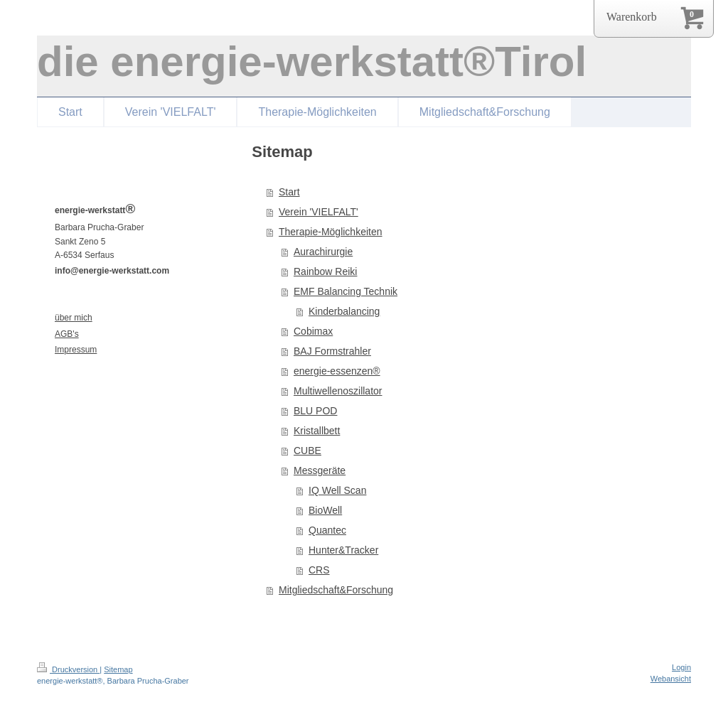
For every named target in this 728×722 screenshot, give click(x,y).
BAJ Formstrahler (332, 351)
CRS (319, 570)
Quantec (327, 530)
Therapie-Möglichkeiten (331, 232)
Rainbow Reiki (325, 271)
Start (289, 192)
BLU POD (315, 411)
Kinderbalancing (344, 311)
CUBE (307, 451)
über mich (74, 318)
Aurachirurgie (323, 252)
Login (681, 667)
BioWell (325, 510)
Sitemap (118, 669)
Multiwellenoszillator (338, 391)
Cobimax (313, 331)
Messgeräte (320, 470)
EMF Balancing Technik (346, 291)
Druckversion (68, 669)
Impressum (76, 350)
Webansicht (671, 679)
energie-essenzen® (337, 371)
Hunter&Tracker (343, 550)
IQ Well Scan (337, 490)
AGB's (67, 334)
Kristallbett (317, 431)
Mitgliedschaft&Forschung (336, 590)
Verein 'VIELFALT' (318, 212)
